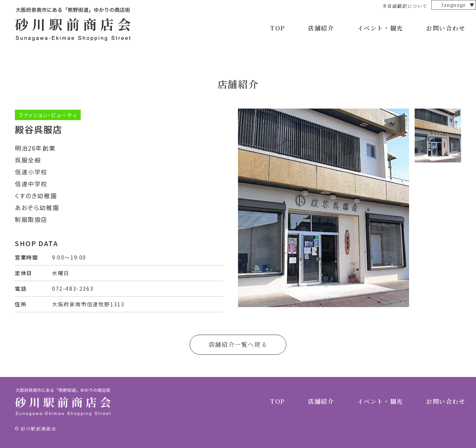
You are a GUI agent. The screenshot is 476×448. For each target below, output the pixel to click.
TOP (277, 28)
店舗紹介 (321, 28)
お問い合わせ (446, 28)
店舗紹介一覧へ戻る (238, 344)
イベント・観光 (380, 28)
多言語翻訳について (405, 6)
